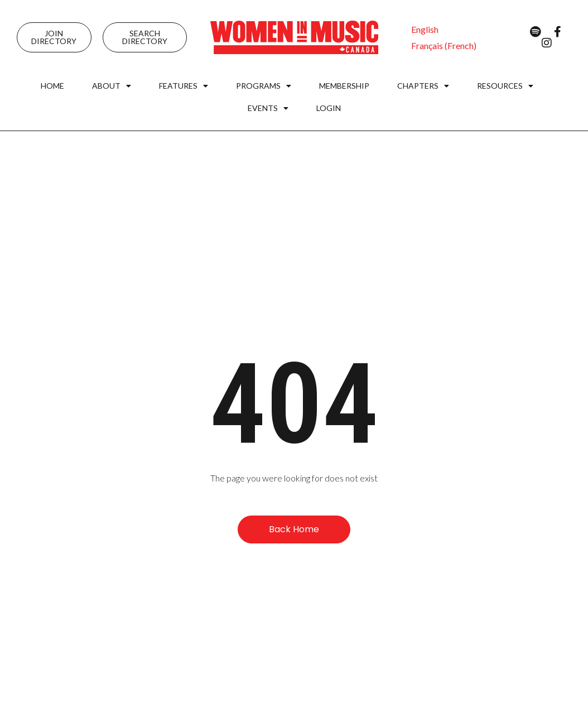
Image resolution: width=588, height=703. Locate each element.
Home (52, 86)
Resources (505, 86)
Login (329, 108)
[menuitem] (425, 29)
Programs (264, 86)
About (112, 86)
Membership (344, 86)
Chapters (423, 86)
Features (184, 86)
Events (268, 108)
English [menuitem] (425, 29)
